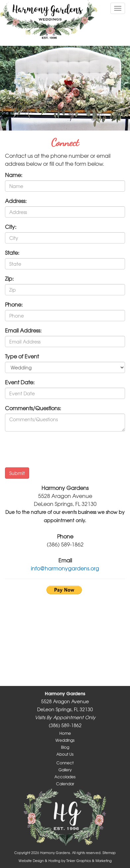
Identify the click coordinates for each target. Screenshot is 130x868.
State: (12, 252)
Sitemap (109, 853)
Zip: (9, 278)
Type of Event (22, 356)
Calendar (65, 784)
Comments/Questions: (33, 408)
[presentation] (55, 449)
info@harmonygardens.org (65, 568)
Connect (65, 763)
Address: (16, 201)
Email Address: (23, 330)
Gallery (65, 770)
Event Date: (20, 382)
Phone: (14, 304)
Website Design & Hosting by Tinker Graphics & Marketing (65, 861)
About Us (65, 754)
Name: (14, 175)
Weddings (65, 740)
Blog (65, 747)
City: (11, 227)
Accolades (65, 777)
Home (65, 733)
